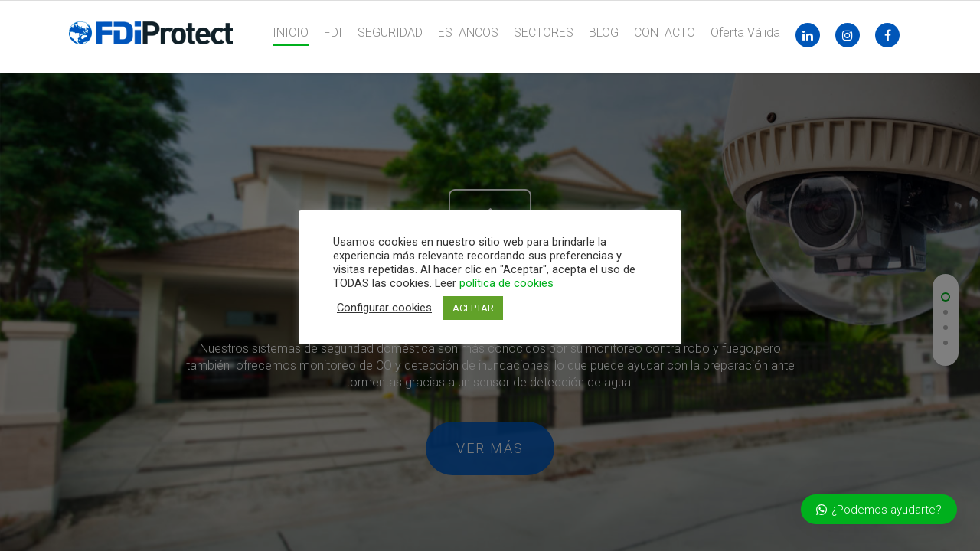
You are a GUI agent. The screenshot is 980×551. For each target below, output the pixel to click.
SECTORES (544, 33)
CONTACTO (665, 33)
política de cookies (506, 283)
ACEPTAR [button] (473, 308)
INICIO (291, 33)
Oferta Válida (745, 33)
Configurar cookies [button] (384, 308)
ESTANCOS (468, 33)
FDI (333, 33)
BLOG (604, 33)
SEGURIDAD (390, 33)
